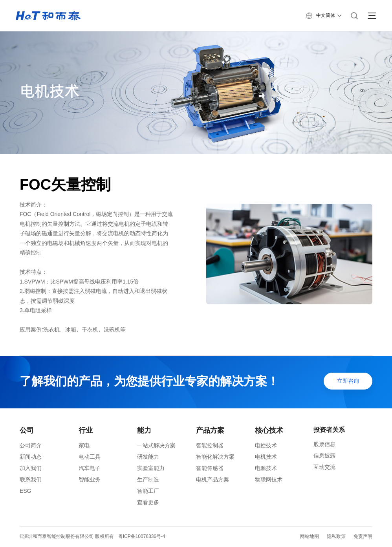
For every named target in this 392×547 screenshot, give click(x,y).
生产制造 (148, 479)
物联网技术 (269, 479)
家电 (84, 445)
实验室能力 (151, 468)
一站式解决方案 (156, 445)
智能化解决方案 (215, 457)
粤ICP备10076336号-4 (142, 536)
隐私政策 (336, 536)
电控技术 (266, 445)
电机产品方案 (212, 479)
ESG (26, 491)
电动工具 (90, 457)
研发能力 (148, 457)
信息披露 (324, 456)
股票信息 (324, 444)
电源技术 (266, 468)
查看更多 (148, 502)
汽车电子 (90, 468)
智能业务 (90, 479)
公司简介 (31, 445)
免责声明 (363, 536)
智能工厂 (148, 491)
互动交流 (324, 467)
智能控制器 (210, 445)
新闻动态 (31, 457)
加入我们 (31, 468)
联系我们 (31, 479)
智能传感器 (210, 468)
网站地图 (310, 536)
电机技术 (266, 457)
